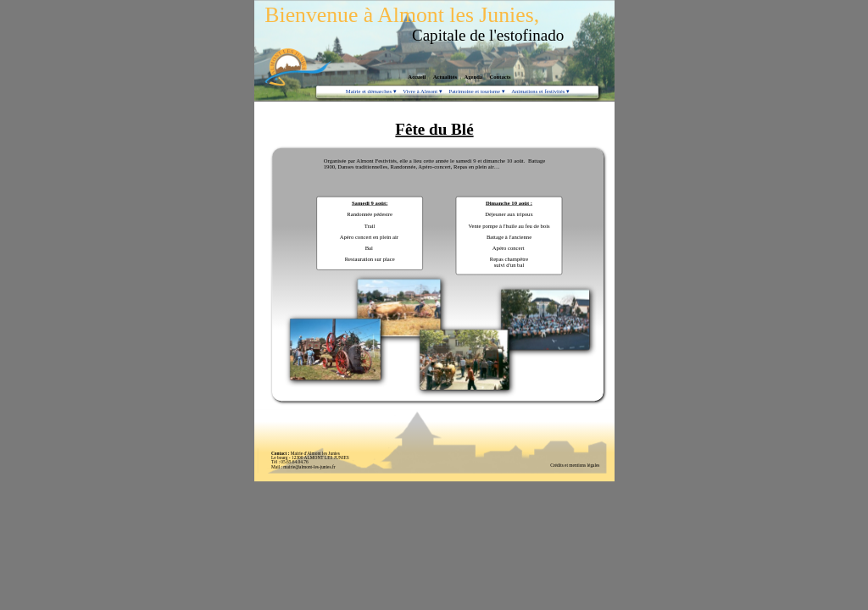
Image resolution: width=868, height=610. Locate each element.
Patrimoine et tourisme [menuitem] (476, 92)
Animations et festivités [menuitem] (540, 92)
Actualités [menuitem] (444, 78)
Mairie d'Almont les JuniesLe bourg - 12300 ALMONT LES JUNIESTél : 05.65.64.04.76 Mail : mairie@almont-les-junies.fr (309, 460)
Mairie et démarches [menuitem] (370, 92)
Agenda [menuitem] (473, 78)
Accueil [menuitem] (417, 78)
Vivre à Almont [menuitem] (422, 92)
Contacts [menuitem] (500, 78)
